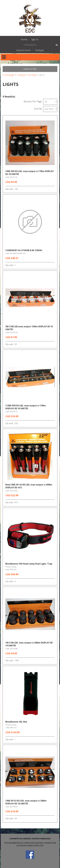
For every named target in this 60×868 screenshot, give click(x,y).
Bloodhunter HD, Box (16, 722)
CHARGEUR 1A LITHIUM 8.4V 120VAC (24, 250)
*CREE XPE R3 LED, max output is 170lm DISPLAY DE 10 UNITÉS (26, 407)
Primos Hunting (11, 567)
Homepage (8, 75)
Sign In (35, 39)
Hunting (32, 75)
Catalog (21, 75)
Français (39, 50)
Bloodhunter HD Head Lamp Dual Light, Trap (29, 564)
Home (24, 39)
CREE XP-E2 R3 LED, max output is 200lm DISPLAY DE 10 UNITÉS (26, 802)
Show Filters (30, 69)
